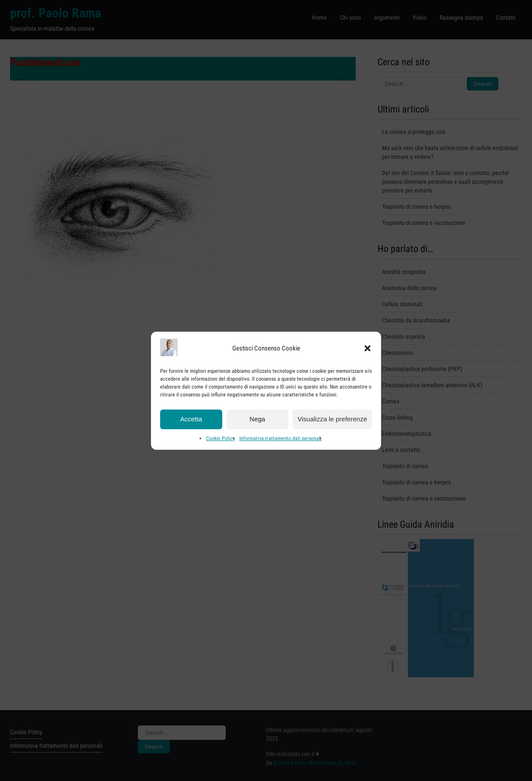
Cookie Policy (220, 443)
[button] (367, 353)
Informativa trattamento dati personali (280, 443)
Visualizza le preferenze (332, 424)
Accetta (191, 424)
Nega (257, 424)
